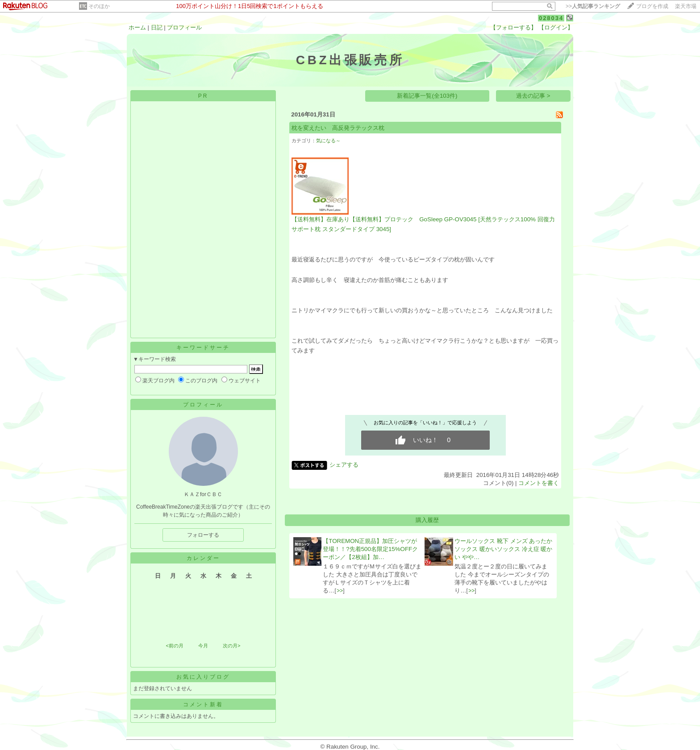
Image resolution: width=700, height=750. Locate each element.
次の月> (231, 646)
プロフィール (184, 27)
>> (593, 6)
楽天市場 (686, 6)
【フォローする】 (513, 27)
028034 (551, 18)
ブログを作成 (652, 6)
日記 (157, 27)
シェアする (344, 465)
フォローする (203, 535)
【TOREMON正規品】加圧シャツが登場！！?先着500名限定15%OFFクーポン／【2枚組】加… (370, 549)
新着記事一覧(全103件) (427, 96)
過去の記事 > (533, 96)
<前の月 (174, 646)
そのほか (99, 6)
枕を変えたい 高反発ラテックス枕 (338, 128)
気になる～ (328, 141)
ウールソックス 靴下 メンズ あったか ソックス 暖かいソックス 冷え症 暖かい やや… (503, 549)
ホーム (137, 27)
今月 (203, 646)
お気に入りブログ (203, 677)
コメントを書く (539, 483)
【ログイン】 (556, 27)
